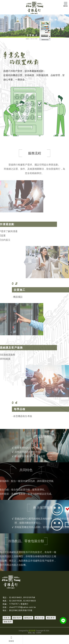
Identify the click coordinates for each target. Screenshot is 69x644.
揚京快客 (32, 631)
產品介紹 (40, 618)
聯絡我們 (8, 622)
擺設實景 (51, 618)
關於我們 (17, 618)
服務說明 (28, 618)
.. (50, 631)
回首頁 (11, 639)
